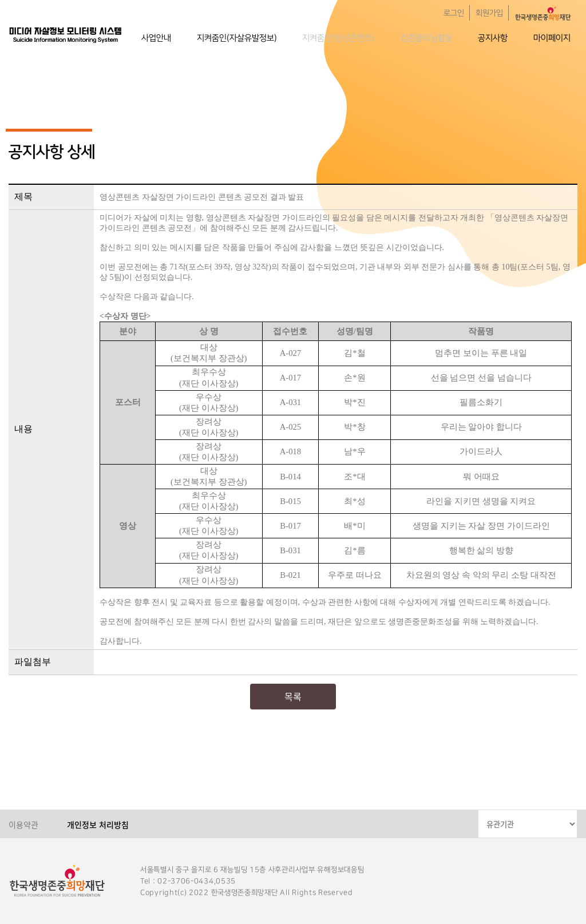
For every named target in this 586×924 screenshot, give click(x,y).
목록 (293, 696)
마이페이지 (552, 38)
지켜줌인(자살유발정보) (237, 38)
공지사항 (493, 38)
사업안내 (156, 38)
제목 (23, 197)
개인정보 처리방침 (98, 824)
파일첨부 (33, 662)
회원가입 (489, 13)
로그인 (454, 13)
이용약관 (23, 824)
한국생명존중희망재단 (66, 34)
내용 (23, 429)
